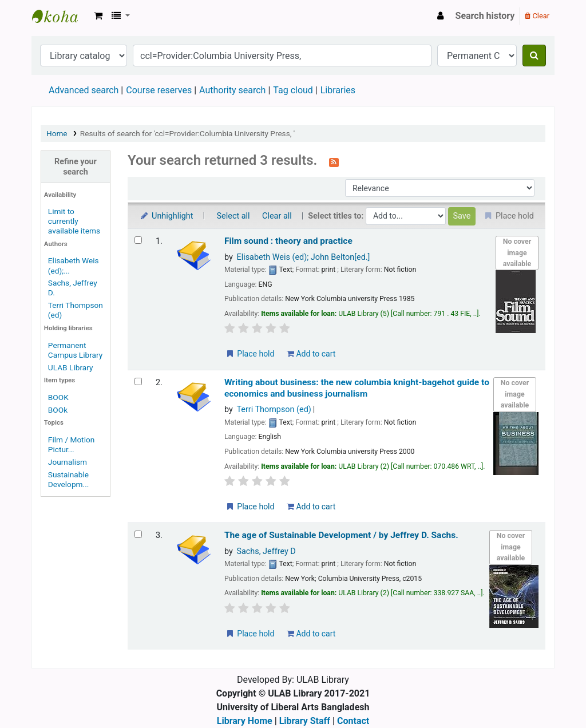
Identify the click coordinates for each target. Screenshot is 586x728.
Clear (537, 16)
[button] (98, 16)
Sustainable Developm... (69, 479)
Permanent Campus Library (75, 350)
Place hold (250, 354)
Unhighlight (166, 216)
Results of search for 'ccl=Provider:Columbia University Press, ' (187, 133)
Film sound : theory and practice (288, 241)
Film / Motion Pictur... (72, 444)
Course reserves (159, 90)
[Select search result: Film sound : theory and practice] (138, 240)
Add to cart (311, 354)
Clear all (277, 216)
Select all (233, 216)
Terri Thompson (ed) (274, 409)
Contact (353, 721)
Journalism (68, 462)
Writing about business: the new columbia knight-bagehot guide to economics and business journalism (357, 388)
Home (57, 133)
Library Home (245, 721)
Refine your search (76, 167)
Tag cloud (293, 90)
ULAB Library (61, 16)
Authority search (232, 90)
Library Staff (305, 721)
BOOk (58, 410)
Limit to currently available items (74, 221)
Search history (485, 16)
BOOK (58, 397)
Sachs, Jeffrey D (266, 551)
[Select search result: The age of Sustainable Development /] (138, 534)
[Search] (534, 56)
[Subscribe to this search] (334, 161)
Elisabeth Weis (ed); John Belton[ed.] (303, 257)
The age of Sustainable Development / (341, 535)
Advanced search (84, 90)
